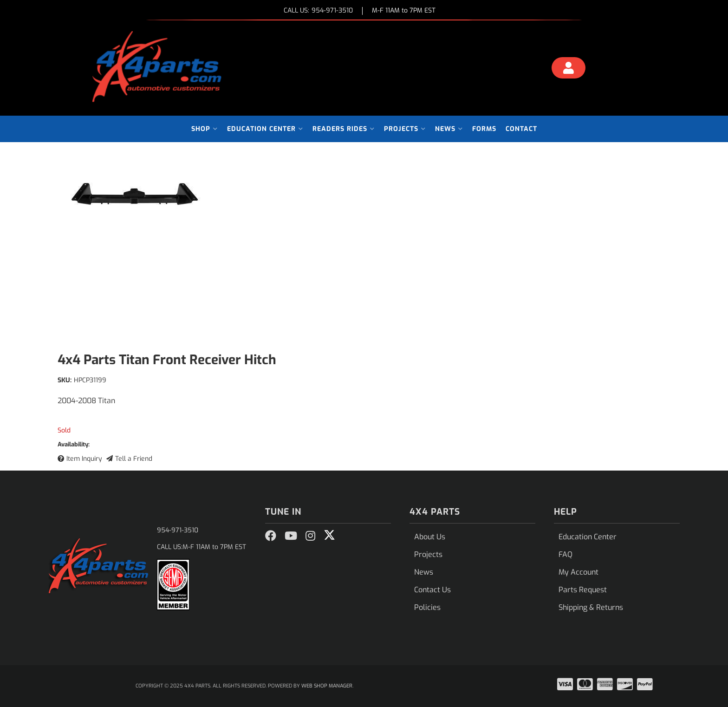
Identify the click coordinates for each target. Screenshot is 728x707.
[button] (205, 129)
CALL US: (318, 11)
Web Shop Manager (327, 686)
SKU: (65, 380)
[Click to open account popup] (569, 69)
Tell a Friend (134, 459)
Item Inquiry (84, 459)
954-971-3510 (178, 530)
